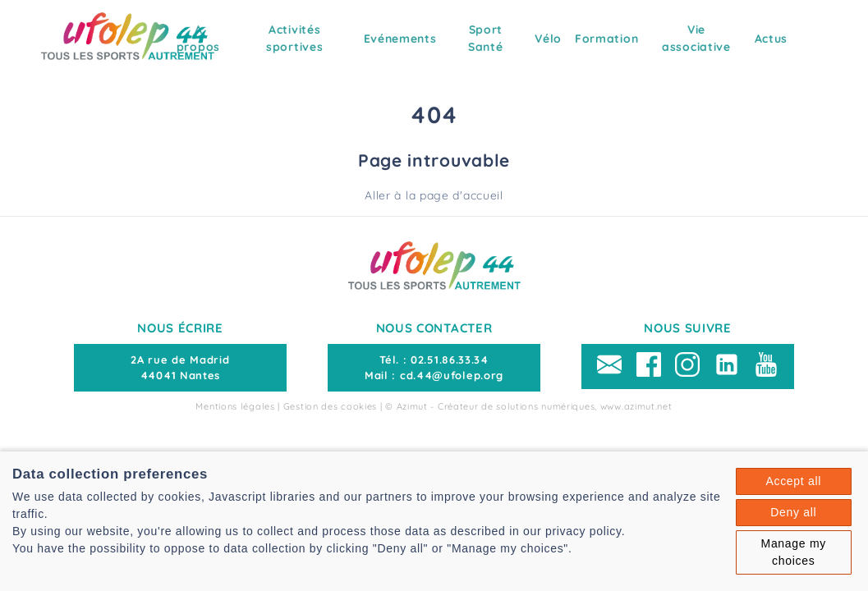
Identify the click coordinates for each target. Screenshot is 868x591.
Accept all (793, 481)
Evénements (400, 39)
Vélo (548, 39)
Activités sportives (294, 38)
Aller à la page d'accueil (434, 195)
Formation (606, 39)
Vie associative (696, 38)
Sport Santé (486, 38)
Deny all (793, 512)
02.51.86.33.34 (450, 360)
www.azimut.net (636, 406)
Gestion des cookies (330, 406)
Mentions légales (235, 406)
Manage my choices (794, 552)
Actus (772, 39)
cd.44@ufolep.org (452, 375)
